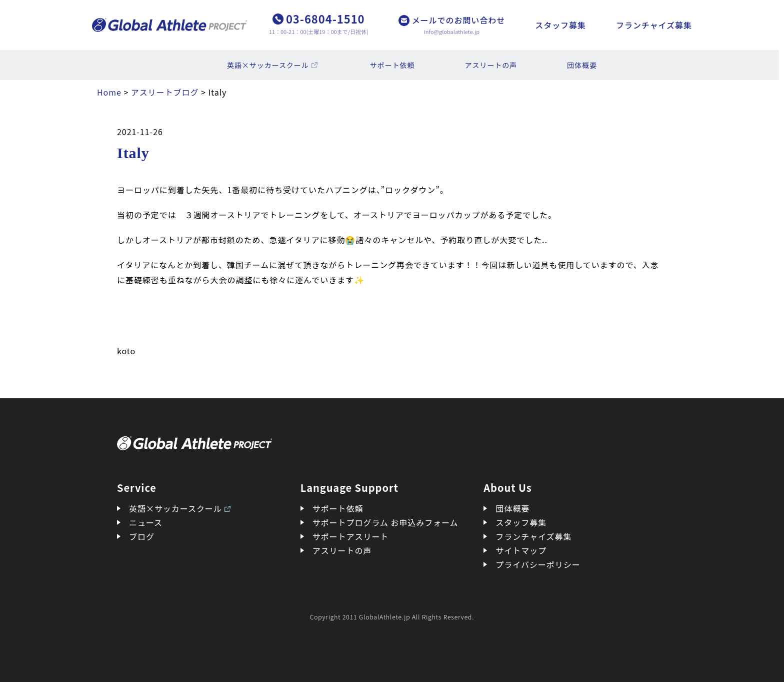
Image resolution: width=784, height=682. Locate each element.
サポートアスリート (351, 536)
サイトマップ (521, 550)
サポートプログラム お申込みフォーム (385, 522)
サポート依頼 (392, 65)
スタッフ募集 (560, 25)
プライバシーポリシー (538, 564)
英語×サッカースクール (268, 65)
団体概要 (582, 65)
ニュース (146, 522)
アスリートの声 (491, 65)
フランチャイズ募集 (654, 25)
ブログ (142, 536)
